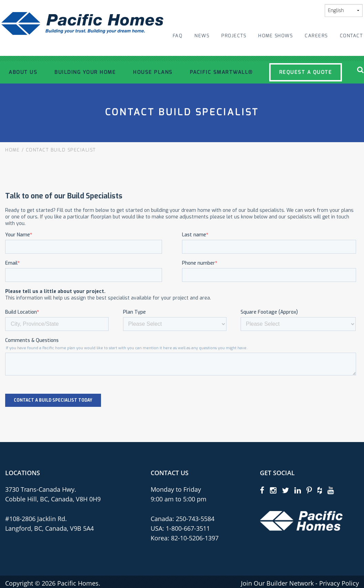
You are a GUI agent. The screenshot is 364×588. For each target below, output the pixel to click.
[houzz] (320, 490)
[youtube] (331, 490)
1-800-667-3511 (188, 528)
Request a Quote (306, 72)
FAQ (178, 36)
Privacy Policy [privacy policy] (339, 583)
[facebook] (262, 490)
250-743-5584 (194, 519)
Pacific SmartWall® (221, 72)
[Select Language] (344, 11)
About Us (23, 72)
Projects (234, 36)
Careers (316, 36)
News (202, 36)
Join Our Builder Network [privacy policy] (277, 583)
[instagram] (273, 490)
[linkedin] (298, 490)
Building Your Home (85, 72)
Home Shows (275, 36)
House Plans (153, 72)
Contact (351, 36)
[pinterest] (309, 490)
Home (12, 150)
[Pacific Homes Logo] (301, 520)
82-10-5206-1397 (195, 538)
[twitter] (285, 490)
